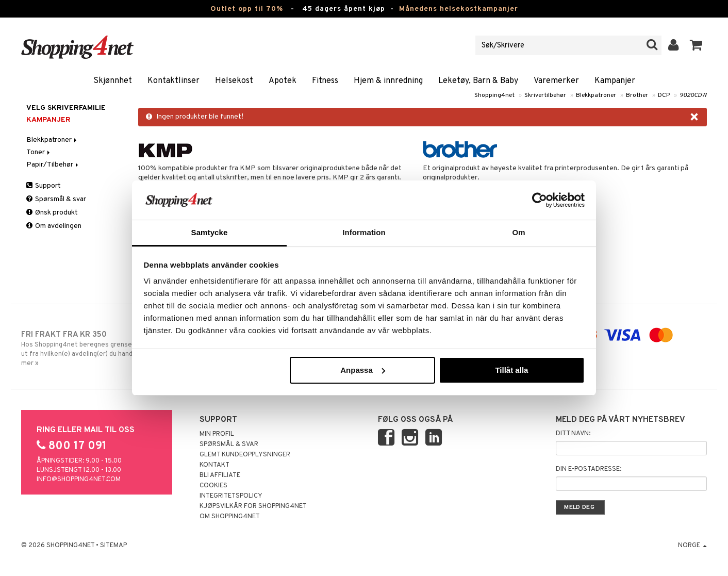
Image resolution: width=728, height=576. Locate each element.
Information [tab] (364, 232)
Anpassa (363, 370)
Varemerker (556, 81)
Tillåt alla (511, 370)
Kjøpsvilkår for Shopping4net (253, 506)
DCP (664, 95)
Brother (637, 95)
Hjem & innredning (388, 81)
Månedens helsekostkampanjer (459, 9)
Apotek (283, 81)
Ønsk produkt (52, 213)
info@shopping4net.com (79, 480)
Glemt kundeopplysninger (245, 455)
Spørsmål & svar (56, 199)
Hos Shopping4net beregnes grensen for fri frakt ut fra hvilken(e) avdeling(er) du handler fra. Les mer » (100, 349)
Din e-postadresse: (589, 469)
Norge (692, 546)
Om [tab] (518, 232)
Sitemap (113, 546)
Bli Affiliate (220, 475)
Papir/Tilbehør (53, 165)
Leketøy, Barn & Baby (478, 81)
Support (44, 186)
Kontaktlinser (173, 81)
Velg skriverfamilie (66, 108)
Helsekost (234, 81)
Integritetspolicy (231, 496)
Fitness (325, 81)
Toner (39, 152)
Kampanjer (615, 81)
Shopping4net (494, 95)
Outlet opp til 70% (247, 9)
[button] (696, 45)
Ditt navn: (573, 434)
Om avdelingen (54, 226)
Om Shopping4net (230, 517)
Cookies (213, 486)
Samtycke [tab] (210, 232)
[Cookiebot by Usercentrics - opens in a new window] (540, 200)
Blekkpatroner (596, 95)
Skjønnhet (113, 81)
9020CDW (693, 95)
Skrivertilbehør (545, 95)
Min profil (217, 434)
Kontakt (214, 465)
